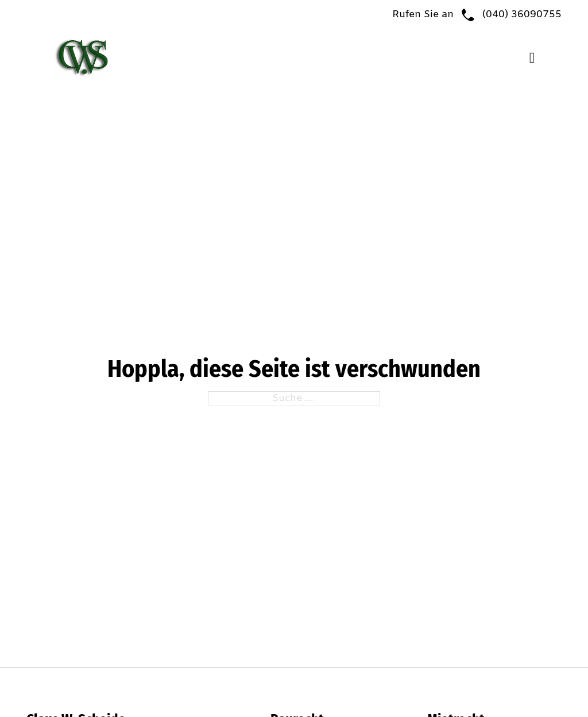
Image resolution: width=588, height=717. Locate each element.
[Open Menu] (532, 58)
